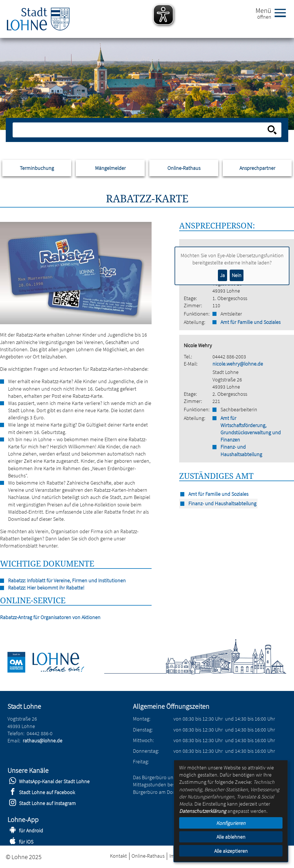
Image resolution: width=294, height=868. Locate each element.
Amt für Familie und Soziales (251, 322)
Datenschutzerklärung (203, 811)
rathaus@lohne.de (42, 741)
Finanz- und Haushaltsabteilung (241, 450)
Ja (222, 275)
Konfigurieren (231, 823)
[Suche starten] (272, 130)
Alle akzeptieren (231, 851)
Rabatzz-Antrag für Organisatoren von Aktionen (50, 617)
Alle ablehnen (231, 837)
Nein (237, 275)
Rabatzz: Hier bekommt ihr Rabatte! (46, 588)
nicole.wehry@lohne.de (238, 364)
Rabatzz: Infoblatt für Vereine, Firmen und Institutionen (67, 580)
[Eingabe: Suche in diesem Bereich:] (141, 130)
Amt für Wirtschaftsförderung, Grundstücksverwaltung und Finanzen (251, 429)
